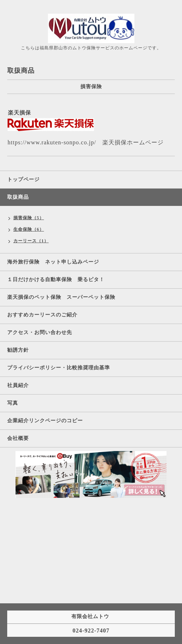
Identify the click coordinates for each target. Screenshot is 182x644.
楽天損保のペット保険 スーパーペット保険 (61, 297)
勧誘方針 (18, 350)
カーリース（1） (31, 241)
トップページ (23, 179)
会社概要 (18, 438)
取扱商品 (18, 197)
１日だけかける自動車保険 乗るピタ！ (59, 280)
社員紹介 (18, 385)
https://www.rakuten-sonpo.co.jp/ (52, 142)
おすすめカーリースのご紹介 (42, 315)
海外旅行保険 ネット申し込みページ (53, 262)
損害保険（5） (29, 218)
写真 (13, 403)
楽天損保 (19, 113)
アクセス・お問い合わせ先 (40, 332)
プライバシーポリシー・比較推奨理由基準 (59, 368)
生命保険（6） (29, 229)
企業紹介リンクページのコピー (45, 421)
